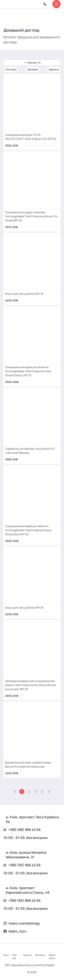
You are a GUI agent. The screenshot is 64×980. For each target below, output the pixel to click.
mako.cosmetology (22, 923)
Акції (6, 955)
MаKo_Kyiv (15, 931)
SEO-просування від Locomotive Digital (30, 965)
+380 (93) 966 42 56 (22, 865)
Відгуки (27, 955)
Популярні (11, 69)
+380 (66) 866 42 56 (22, 900)
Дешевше (33, 69)
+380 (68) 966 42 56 (22, 830)
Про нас (14, 957)
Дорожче (54, 69)
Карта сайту (52, 957)
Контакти (40, 955)
